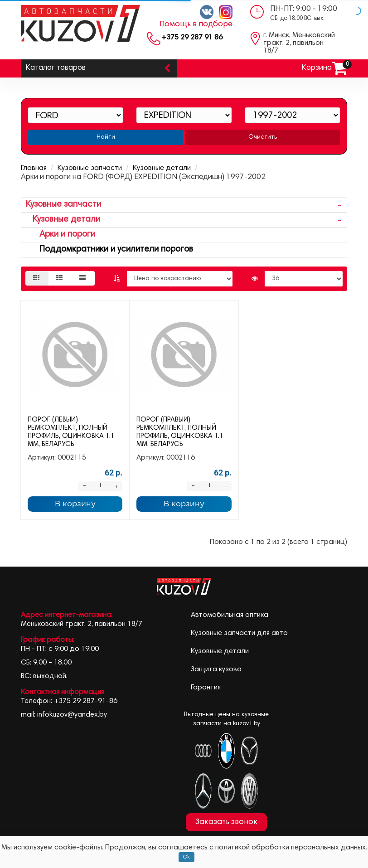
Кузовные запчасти (90, 168)
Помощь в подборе (196, 24)
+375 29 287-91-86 (86, 701)
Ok (186, 857)
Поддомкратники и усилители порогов (109, 250)
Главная (34, 168)
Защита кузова (216, 669)
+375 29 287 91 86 (192, 38)
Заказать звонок (226, 822)
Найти (106, 137)
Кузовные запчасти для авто (239, 633)
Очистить (263, 137)
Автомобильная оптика (230, 615)
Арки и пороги (61, 235)
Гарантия (206, 688)
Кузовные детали (162, 168)
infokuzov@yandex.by (72, 715)
